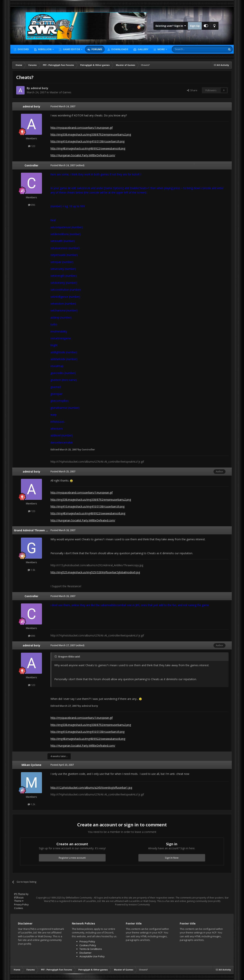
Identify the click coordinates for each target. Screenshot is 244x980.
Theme (19, 901)
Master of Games (60, 92)
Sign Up (195, 26)
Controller (31, 165)
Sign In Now (172, 858)
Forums (97, 49)
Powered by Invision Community (132, 905)
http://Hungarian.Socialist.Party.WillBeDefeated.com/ (83, 155)
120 (32, 146)
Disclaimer (85, 953)
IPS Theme (20, 894)
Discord (23, 49)
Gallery (143, 49)
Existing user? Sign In (171, 26)
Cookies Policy (88, 945)
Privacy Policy (21, 905)
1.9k (31, 570)
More (161, 49)
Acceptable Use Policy (92, 956)
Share (192, 90)
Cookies (18, 908)
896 (32, 205)
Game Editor (71, 49)
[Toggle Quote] (56, 657)
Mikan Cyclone (31, 765)
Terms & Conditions (91, 949)
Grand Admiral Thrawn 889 (32, 530)
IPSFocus (19, 897)
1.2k (31, 804)
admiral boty (39, 88)
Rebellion (45, 49)
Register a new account (72, 858)
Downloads (120, 49)
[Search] (190, 49)
